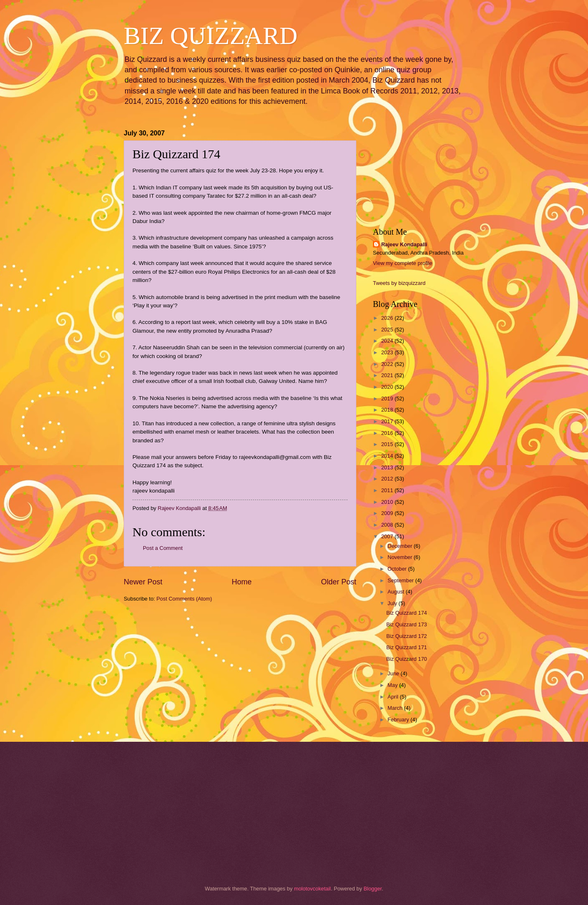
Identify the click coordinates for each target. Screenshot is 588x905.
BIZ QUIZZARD (211, 36)
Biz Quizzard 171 (407, 647)
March (396, 708)
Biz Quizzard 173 (407, 624)
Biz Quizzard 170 (407, 659)
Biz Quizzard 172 (407, 636)
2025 (388, 330)
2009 (388, 513)
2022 (388, 364)
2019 (388, 399)
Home (242, 582)
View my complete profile (403, 263)
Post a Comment (163, 548)
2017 (388, 421)
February (399, 720)
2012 (388, 479)
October (398, 569)
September (401, 580)
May (393, 685)
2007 (388, 536)
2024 (388, 341)
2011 (388, 490)
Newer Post (143, 582)
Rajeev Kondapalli (404, 244)
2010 (388, 502)
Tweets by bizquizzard (399, 283)
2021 (388, 375)
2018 (388, 410)
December (401, 546)
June (394, 673)
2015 (388, 444)
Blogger (372, 889)
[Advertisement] (165, 657)
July (393, 603)
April (393, 697)
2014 (388, 456)
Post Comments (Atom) (184, 599)
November (401, 557)
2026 (388, 318)
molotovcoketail (312, 889)
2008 (388, 525)
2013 (388, 467)
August (397, 592)
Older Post (339, 582)
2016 (388, 433)
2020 (388, 387)
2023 (388, 352)
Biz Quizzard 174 (407, 613)
